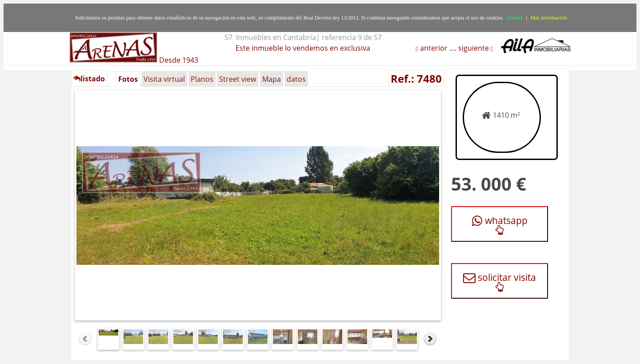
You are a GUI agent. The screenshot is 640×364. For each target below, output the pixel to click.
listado (89, 79)
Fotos (128, 79)
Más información (549, 18)
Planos (202, 79)
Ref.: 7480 (416, 78)
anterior (433, 48)
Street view (238, 79)
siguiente (474, 48)
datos (296, 79)
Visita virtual (164, 79)
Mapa (272, 79)
